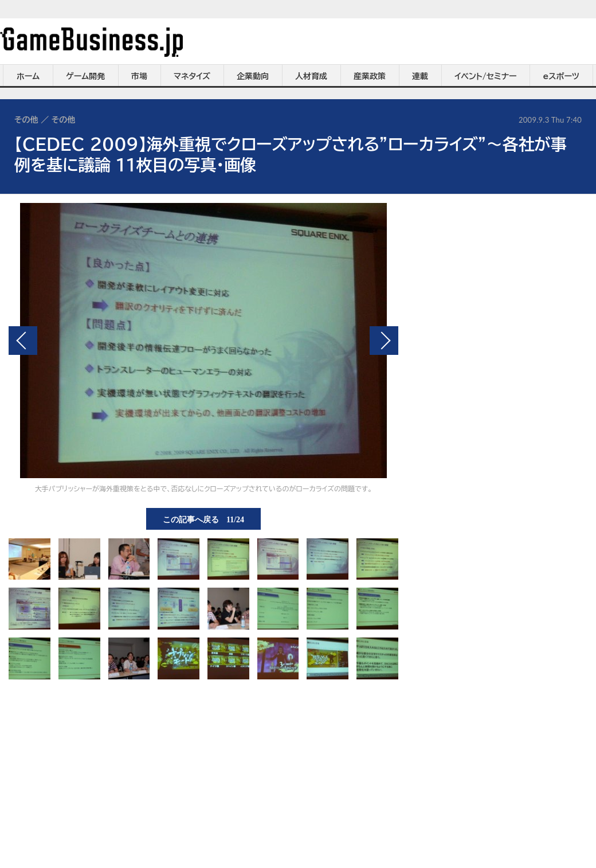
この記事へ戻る (203, 519)
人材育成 (311, 76)
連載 (420, 76)
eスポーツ (561, 76)
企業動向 (253, 76)
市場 (139, 76)
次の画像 (384, 341)
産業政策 (370, 76)
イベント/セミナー (486, 76)
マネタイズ (192, 76)
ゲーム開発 (85, 76)
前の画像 (23, 341)
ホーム (28, 76)
